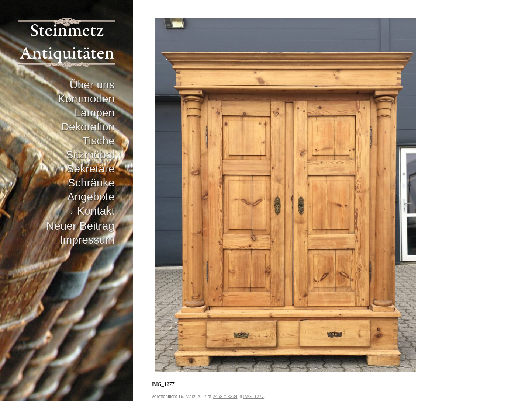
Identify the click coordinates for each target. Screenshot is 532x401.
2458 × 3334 (225, 397)
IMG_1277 (254, 397)
